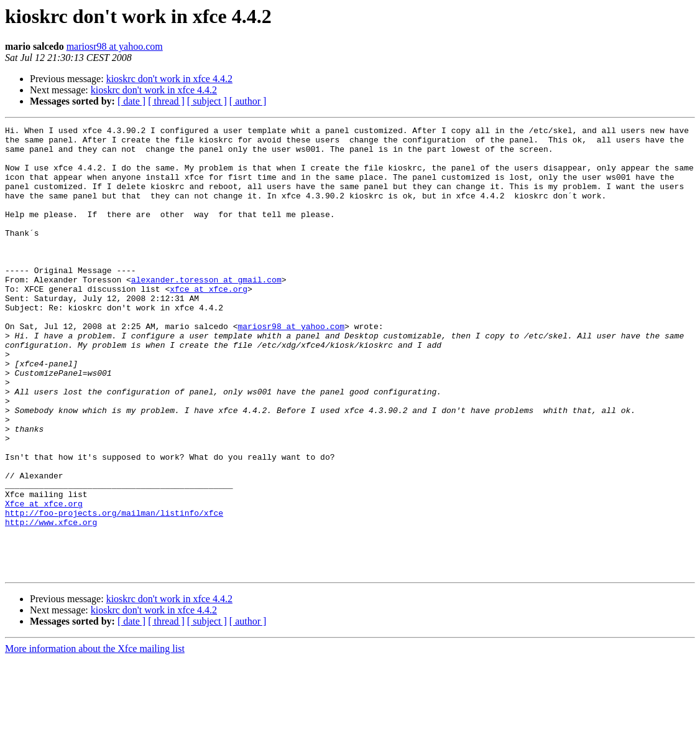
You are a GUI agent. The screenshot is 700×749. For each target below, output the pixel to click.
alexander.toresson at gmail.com (206, 311)
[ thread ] (166, 101)
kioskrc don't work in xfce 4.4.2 (169, 79)
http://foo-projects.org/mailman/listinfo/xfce (114, 591)
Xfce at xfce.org (44, 580)
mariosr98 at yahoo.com (115, 46)
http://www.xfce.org (51, 602)
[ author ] (248, 101)
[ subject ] (207, 101)
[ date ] (131, 101)
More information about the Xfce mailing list (95, 738)
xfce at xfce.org (209, 322)
